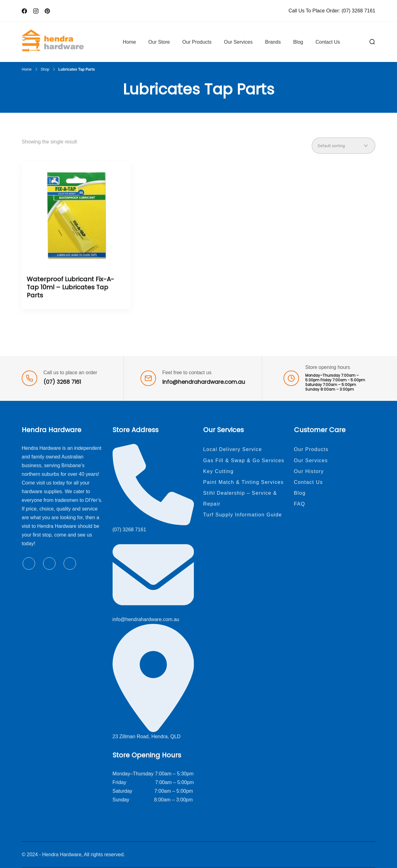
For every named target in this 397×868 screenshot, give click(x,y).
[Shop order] (343, 146)
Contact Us (328, 42)
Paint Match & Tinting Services (243, 482)
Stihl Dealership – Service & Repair (240, 498)
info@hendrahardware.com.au (204, 382)
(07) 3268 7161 (358, 11)
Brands (273, 42)
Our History (309, 471)
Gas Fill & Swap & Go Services (244, 460)
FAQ (300, 504)
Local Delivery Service (233, 449)
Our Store (159, 42)
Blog (298, 42)
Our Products (197, 42)
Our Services (238, 42)
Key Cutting (218, 471)
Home (129, 42)
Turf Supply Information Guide (243, 515)
